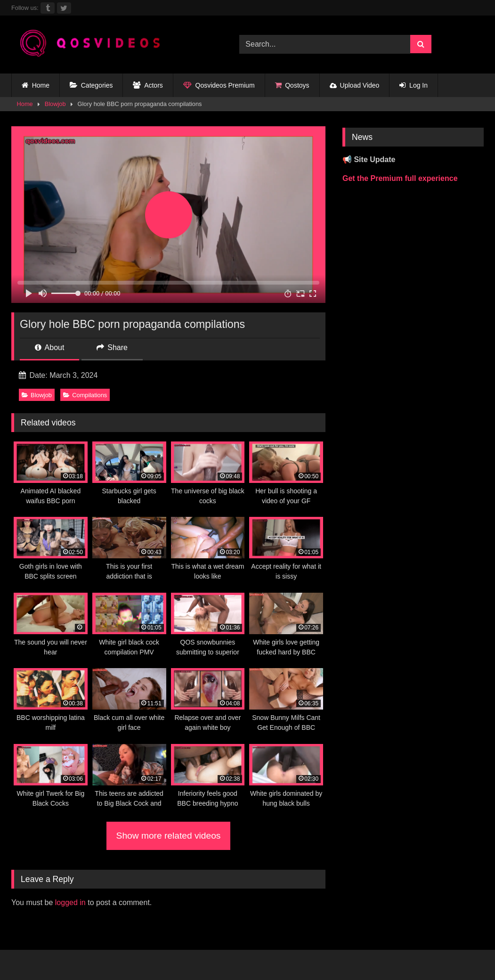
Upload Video (355, 85)
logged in (70, 902)
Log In (414, 86)
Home (36, 86)
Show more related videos (169, 836)
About (49, 347)
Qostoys (292, 86)
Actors (148, 86)
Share (112, 347)
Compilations (85, 395)
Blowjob (55, 104)
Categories (91, 86)
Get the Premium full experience (400, 178)
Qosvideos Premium (219, 86)
